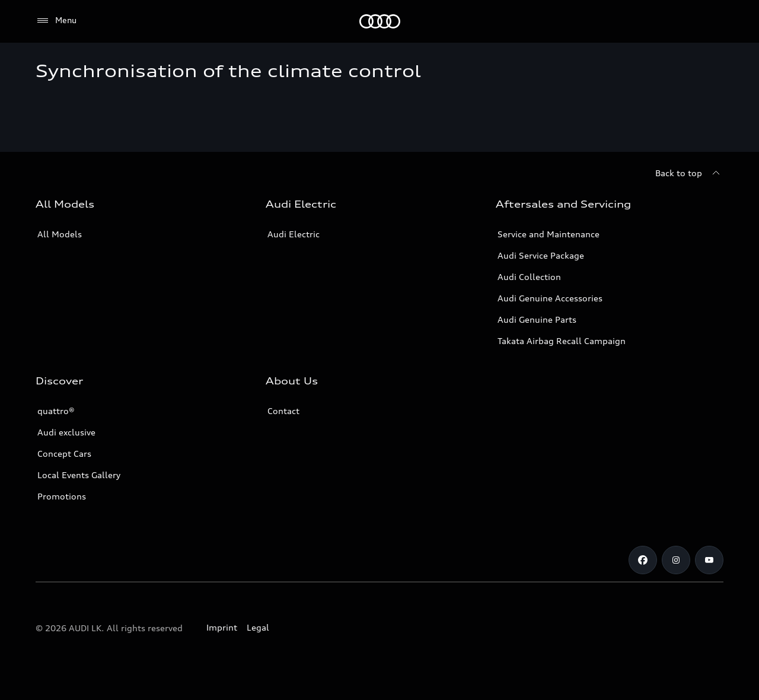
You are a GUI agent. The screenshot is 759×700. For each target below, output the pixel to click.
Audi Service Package (541, 255)
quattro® (56, 411)
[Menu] (56, 21)
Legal (258, 627)
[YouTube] (709, 560)
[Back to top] (689, 173)
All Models (60, 234)
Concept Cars (64, 454)
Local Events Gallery (79, 475)
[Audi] (380, 21)
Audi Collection (529, 277)
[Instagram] (676, 560)
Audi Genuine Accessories (550, 298)
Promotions (62, 496)
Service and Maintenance (548, 234)
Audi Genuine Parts (537, 319)
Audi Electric (294, 234)
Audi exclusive (66, 432)
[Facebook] (643, 560)
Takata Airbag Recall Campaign (562, 341)
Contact (283, 411)
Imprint (222, 627)
